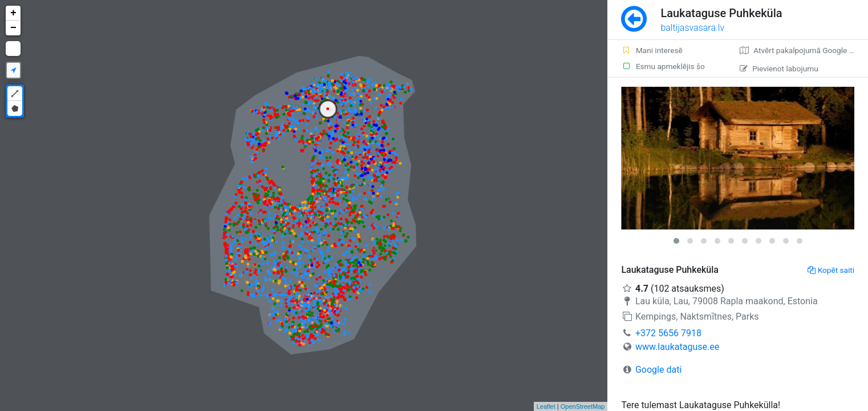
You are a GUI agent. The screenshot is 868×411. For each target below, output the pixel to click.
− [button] (13, 28)
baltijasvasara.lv (692, 28)
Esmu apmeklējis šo (663, 66)
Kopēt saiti (831, 270)
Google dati (658, 370)
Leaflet (546, 406)
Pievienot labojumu (779, 68)
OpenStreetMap (583, 406)
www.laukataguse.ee (677, 347)
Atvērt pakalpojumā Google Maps (804, 50)
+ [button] (13, 13)
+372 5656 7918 (668, 333)
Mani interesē (652, 50)
